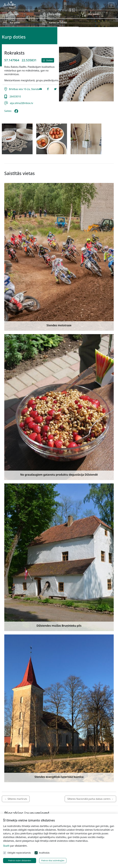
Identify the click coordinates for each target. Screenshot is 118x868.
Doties (48, 60)
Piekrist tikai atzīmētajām (53, 860)
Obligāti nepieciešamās (19, 853)
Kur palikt (15, 23)
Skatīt (6, 846)
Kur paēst (94, 14)
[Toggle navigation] (111, 5)
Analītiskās (44, 853)
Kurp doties (55, 14)
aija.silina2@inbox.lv (21, 103)
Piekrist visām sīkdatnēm (20, 860)
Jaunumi (14, 14)
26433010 (15, 96)
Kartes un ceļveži (58, 23)
